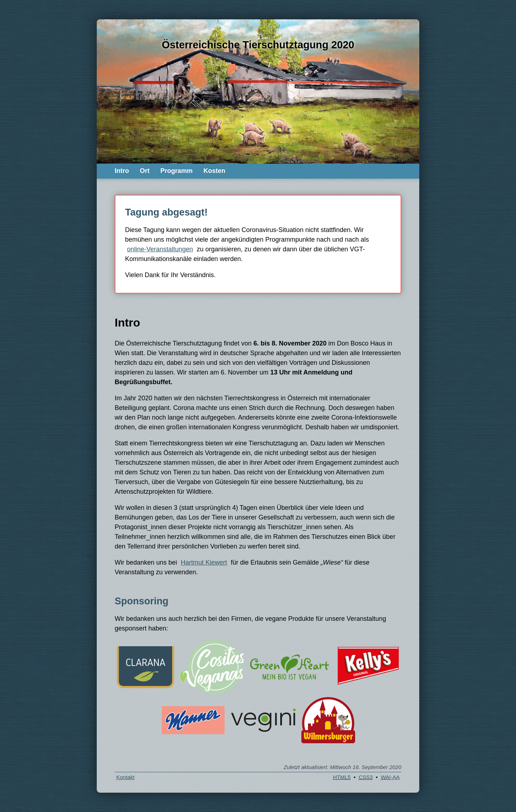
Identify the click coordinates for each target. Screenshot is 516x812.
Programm (176, 171)
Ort (145, 171)
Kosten (214, 171)
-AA (390, 777)
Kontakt (126, 777)
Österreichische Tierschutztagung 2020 (258, 45)
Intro (122, 171)
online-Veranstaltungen (160, 249)
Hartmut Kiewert (204, 562)
